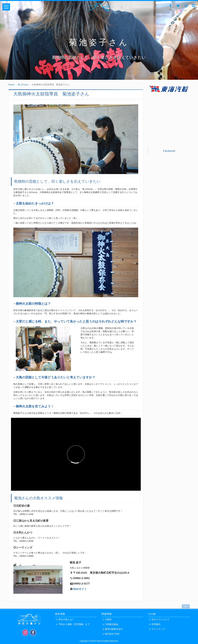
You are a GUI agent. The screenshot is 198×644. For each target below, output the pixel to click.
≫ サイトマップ (157, 629)
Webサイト (80, 589)
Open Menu (6, 7)
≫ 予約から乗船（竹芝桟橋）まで (73, 624)
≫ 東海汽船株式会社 (113, 629)
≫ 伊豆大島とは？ (65, 619)
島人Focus (23, 85)
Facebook (169, 151)
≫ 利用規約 (155, 624)
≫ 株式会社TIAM (111, 634)
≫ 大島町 (107, 619)
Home (11, 85)
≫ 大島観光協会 (110, 624)
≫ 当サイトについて (159, 619)
